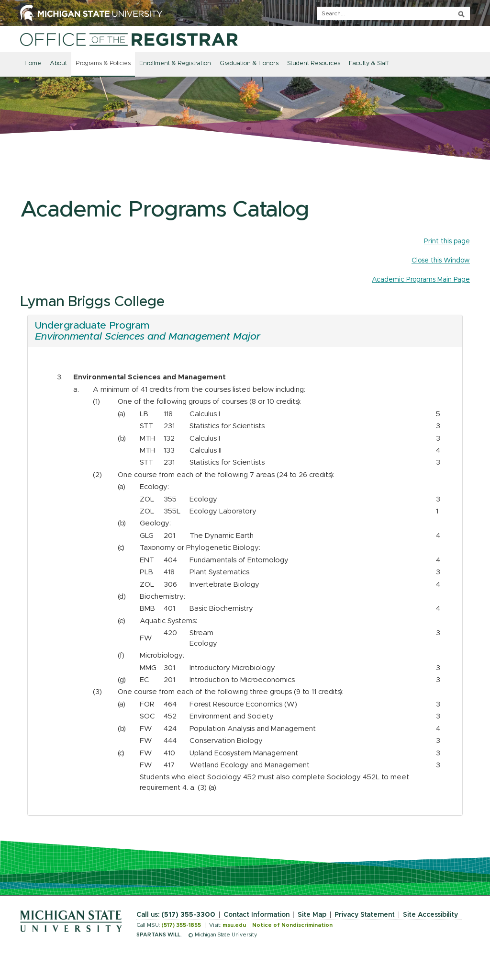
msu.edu (234, 925)
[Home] (129, 39)
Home (33, 63)
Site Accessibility (430, 915)
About (58, 63)
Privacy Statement (365, 915)
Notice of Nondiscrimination (292, 925)
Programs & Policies (103, 63)
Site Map (312, 915)
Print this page (447, 241)
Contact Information (256, 915)
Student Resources (314, 63)
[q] (394, 13)
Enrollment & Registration (175, 63)
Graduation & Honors (249, 63)
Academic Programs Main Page (421, 280)
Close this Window (441, 261)
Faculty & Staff (369, 63)
